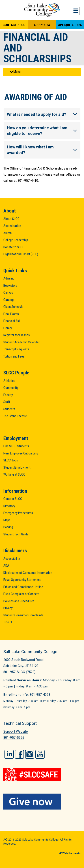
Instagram (30, 754)
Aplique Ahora (70, 25)
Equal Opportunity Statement (22, 580)
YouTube (40, 754)
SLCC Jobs (11, 460)
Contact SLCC (14, 25)
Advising (9, 278)
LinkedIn (9, 754)
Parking (8, 527)
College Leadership (16, 240)
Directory (9, 506)
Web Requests (71, 853)
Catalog (9, 300)
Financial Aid (12, 321)
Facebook (19, 754)
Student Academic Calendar (21, 342)
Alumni (8, 233)
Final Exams (11, 314)
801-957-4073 (40, 695)
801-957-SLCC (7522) (19, 672)
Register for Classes (17, 335)
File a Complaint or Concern (21, 594)
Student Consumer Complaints (23, 615)
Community (11, 388)
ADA (6, 566)
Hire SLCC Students (16, 446)
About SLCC (11, 219)
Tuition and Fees (14, 356)
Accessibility (12, 559)
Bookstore (10, 286)
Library (8, 328)
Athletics (9, 381)
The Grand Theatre (15, 416)
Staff (7, 402)
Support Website (16, 732)
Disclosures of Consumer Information (28, 573)
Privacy (8, 608)
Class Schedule (13, 307)
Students (9, 409)
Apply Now (42, 25)
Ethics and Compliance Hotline (23, 587)
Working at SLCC (14, 474)
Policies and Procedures (19, 601)
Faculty (8, 395)
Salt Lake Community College (42, 10)
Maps (7, 520)
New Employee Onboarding (21, 453)
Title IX (8, 622)
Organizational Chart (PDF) (21, 254)
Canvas (8, 293)
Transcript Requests (16, 349)
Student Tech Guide (16, 534)
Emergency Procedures (18, 513)
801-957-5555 (14, 738)
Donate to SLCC (14, 247)
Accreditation (12, 226)
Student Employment (17, 468)
